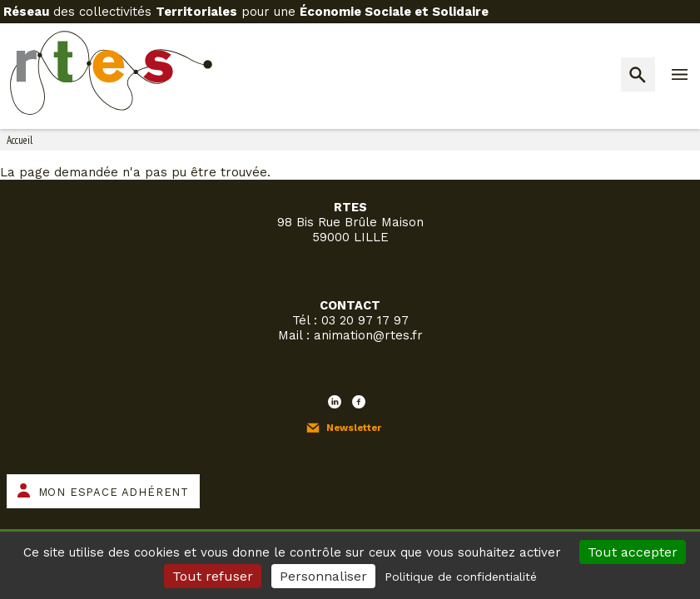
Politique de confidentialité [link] (461, 577)
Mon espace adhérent (114, 492)
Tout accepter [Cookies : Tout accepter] (633, 552)
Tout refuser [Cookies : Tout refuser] (213, 576)
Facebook (359, 402)
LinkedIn (335, 402)
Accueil (20, 140)
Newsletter (354, 428)
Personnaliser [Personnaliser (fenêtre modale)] (323, 576)
